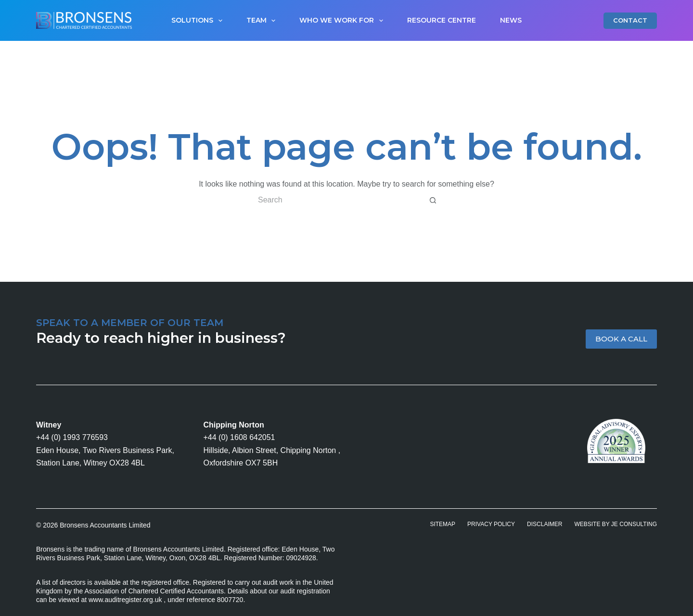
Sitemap (443, 524)
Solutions (199, 21)
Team (263, 21)
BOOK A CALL (621, 339)
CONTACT (630, 20)
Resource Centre (442, 20)
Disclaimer (545, 524)
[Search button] (433, 200)
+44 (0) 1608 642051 (239, 437)
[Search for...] (337, 200)
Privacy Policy (491, 524)
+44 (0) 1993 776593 (72, 437)
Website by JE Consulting (616, 524)
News (511, 20)
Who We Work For (343, 21)
